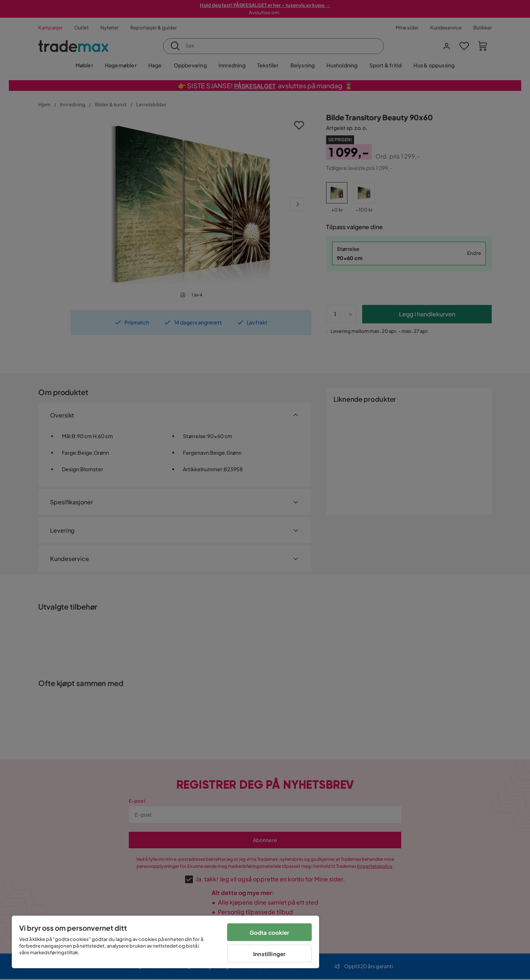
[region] (165, 942)
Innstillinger (269, 954)
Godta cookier (270, 932)
